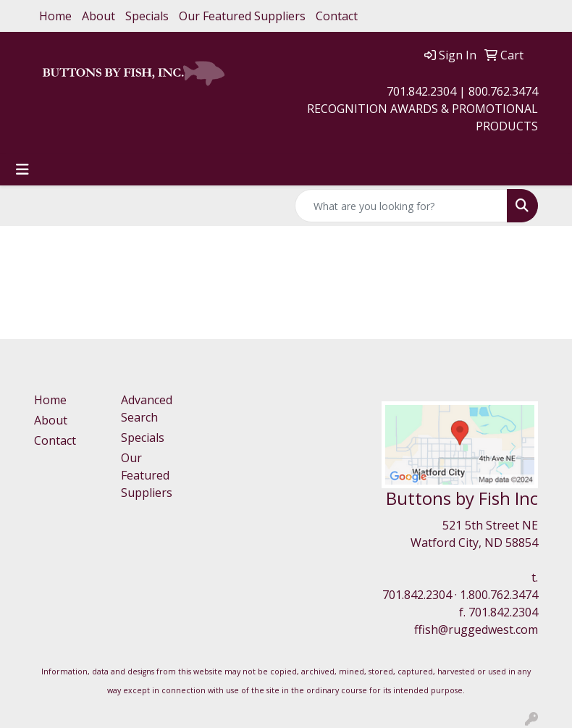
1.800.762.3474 (499, 595)
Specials (147, 16)
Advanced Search (147, 409)
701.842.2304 (417, 595)
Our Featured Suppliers (242, 16)
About (98, 16)
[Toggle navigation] (22, 170)
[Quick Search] (401, 206)
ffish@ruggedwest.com (476, 629)
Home (55, 16)
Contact (337, 16)
